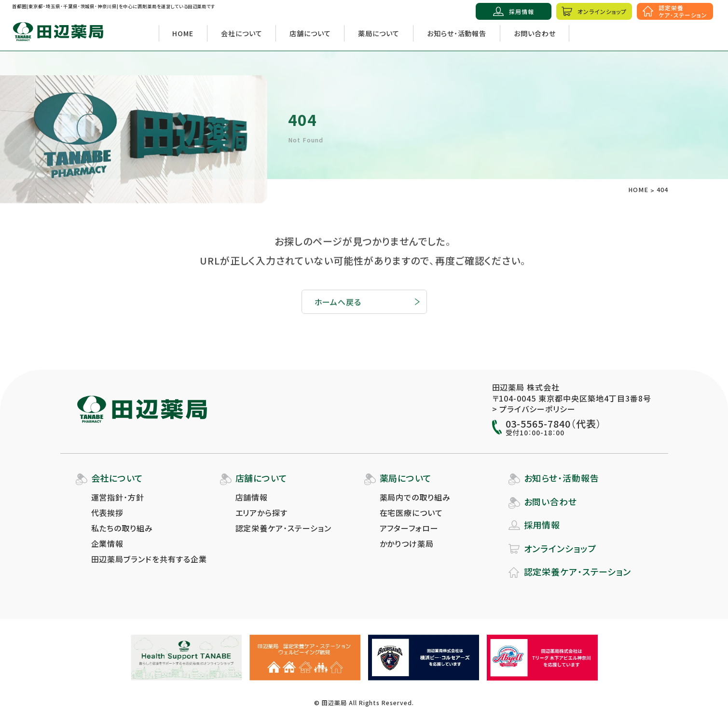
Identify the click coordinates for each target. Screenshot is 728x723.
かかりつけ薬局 (407, 543)
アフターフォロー (409, 528)
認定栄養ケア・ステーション (283, 528)
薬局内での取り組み (415, 497)
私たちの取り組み (122, 528)
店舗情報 (252, 497)
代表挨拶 (108, 513)
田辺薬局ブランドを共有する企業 (149, 559)
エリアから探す (262, 513)
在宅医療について (412, 513)
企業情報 (108, 543)
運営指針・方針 (118, 497)
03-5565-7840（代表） (554, 424)
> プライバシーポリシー (534, 409)
